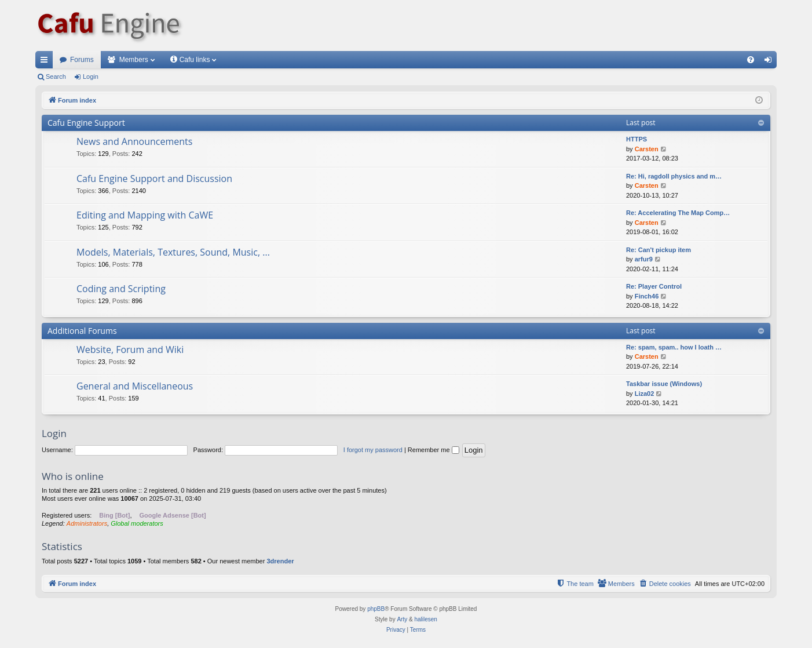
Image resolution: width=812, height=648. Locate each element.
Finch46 (647, 296)
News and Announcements (134, 141)
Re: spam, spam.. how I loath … (674, 347)
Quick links (46, 62)
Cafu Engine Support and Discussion (154, 179)
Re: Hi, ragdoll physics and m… (674, 176)
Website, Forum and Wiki (130, 350)
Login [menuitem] (771, 62)
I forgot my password (373, 450)
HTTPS (637, 139)
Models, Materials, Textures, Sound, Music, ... (173, 252)
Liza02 (645, 394)
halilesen (425, 619)
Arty (402, 619)
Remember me (434, 450)
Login (91, 77)
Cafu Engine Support (86, 123)
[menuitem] (751, 60)
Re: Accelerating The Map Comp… (678, 213)
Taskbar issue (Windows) (664, 384)
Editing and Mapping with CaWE (145, 215)
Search (56, 77)
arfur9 (644, 259)
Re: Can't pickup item (659, 250)
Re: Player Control (654, 286)
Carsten (647, 149)
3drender (280, 561)
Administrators (87, 523)
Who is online (73, 476)
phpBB (376, 609)
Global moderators (137, 523)
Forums (82, 60)
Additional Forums (82, 331)
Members (134, 60)
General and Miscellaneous (135, 386)
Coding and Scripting (121, 289)
